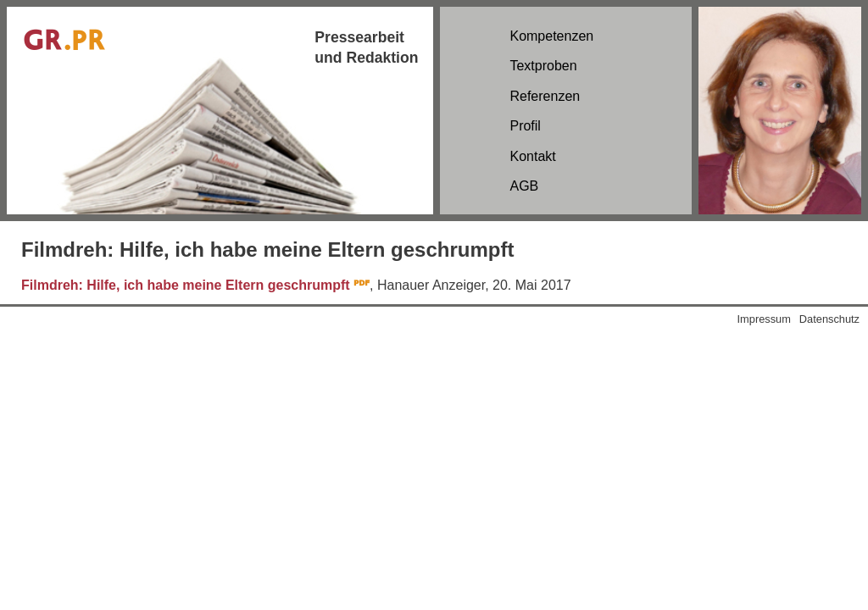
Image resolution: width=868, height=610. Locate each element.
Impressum (764, 319)
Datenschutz (829, 319)
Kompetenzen (551, 36)
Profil (525, 126)
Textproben (543, 66)
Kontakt (532, 156)
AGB (524, 186)
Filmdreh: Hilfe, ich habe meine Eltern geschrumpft (186, 285)
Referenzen (545, 96)
